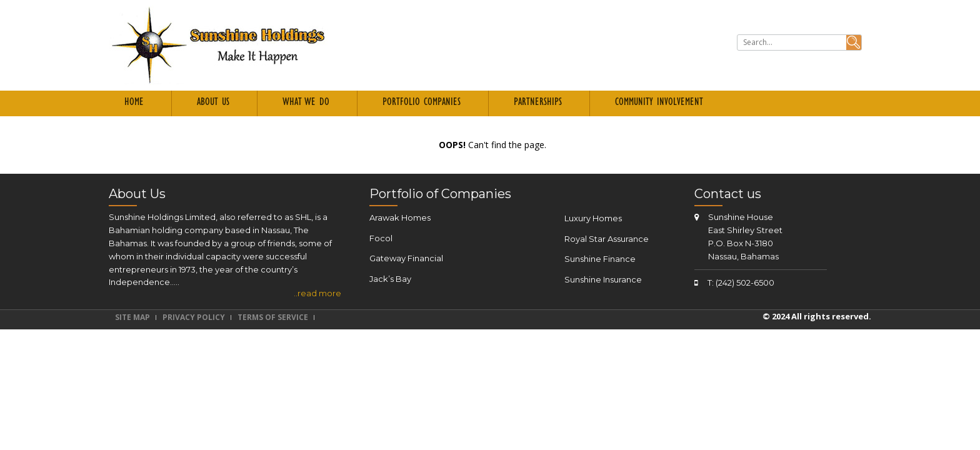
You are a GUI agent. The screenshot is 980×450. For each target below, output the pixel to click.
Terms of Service (273, 317)
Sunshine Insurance (603, 279)
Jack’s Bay (390, 279)
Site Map (132, 317)
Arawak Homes (400, 217)
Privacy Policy (194, 317)
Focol (381, 238)
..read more (317, 293)
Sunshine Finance (600, 259)
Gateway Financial (406, 258)
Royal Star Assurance (607, 239)
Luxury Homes (593, 218)
